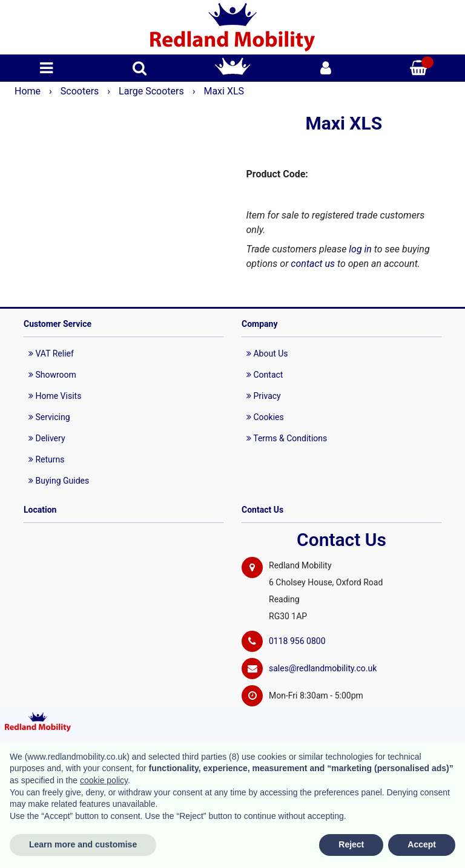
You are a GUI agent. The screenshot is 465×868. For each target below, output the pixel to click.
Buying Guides (59, 481)
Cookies (265, 417)
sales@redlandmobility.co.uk (323, 668)
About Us (267, 353)
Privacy (264, 396)
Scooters (81, 91)
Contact (265, 375)
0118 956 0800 (297, 641)
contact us (313, 264)
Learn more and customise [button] (83, 844)
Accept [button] (422, 844)
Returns (47, 459)
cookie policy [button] (104, 780)
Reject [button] (351, 844)
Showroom (52, 375)
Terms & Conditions (287, 438)
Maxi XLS (224, 91)
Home (29, 91)
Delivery (47, 438)
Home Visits (55, 396)
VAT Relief (51, 353)
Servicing (49, 417)
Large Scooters (153, 91)
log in (360, 249)
